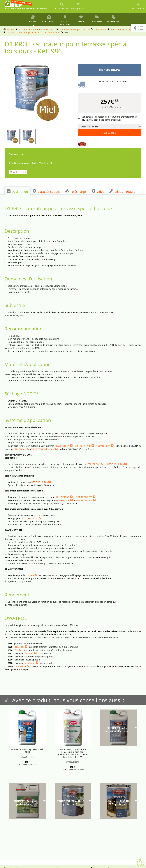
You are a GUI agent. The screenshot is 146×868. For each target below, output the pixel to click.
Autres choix (18, 172)
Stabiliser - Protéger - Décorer (75, 29)
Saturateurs (100, 29)
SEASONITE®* (62, 446)
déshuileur (29, 663)
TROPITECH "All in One (43, 449)
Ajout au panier (109, 133)
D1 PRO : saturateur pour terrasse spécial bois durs (33, 33)
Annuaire (97, 19)
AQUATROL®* (103, 446)
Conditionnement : (21, 163)
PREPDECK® (20, 449)
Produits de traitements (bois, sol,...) (37, 29)
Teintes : (14, 154)
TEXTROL (19, 647)
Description (17, 191)
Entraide (81, 19)
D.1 (17, 650)
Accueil (11, 29)
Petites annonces (65, 20)
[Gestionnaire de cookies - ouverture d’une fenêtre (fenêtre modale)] (141, 863)
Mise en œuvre (122, 191)
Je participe (113, 19)
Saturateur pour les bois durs (126, 29)
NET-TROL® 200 (115, 464)
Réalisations (49, 19)
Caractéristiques (47, 191)
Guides (33, 19)
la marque (21, 666)
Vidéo (98, 191)
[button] (139, 28)
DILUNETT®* (63, 497)
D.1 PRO (30, 575)
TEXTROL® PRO (83, 446)
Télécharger (76, 191)
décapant (29, 654)
